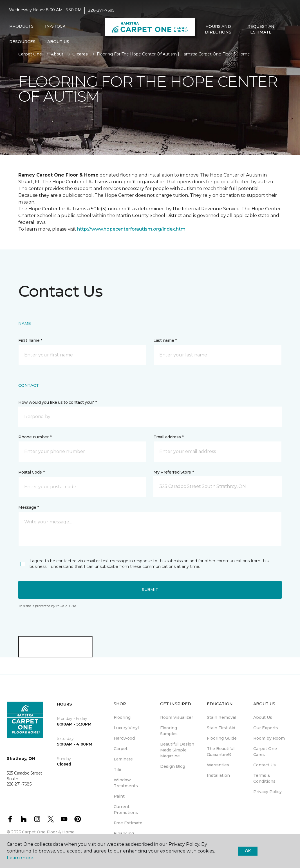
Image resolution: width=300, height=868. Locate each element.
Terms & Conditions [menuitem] (264, 778)
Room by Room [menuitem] (269, 738)
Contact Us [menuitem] (265, 765)
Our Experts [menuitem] (266, 728)
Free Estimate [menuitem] (128, 823)
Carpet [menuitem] (121, 749)
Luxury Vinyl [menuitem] (126, 728)
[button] (201, 44)
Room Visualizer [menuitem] (177, 717)
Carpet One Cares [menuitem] (265, 752)
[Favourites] (208, 44)
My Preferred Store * (173, 472)
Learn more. (20, 858)
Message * (28, 507)
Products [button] (21, 26)
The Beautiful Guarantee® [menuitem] (221, 752)
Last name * (165, 340)
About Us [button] (58, 42)
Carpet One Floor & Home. (49, 832)
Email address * (168, 437)
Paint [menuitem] (119, 796)
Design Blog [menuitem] (173, 766)
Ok (248, 851)
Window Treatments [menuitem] (126, 783)
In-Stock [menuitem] (55, 26)
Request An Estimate (261, 29)
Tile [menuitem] (117, 769)
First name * (30, 340)
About (57, 54)
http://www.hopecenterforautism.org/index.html (132, 229)
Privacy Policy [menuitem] (267, 792)
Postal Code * (31, 472)
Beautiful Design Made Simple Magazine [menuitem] (177, 750)
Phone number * (35, 437)
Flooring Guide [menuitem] (222, 738)
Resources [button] (22, 42)
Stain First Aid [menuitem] (221, 728)
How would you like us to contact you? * (57, 402)
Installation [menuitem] (218, 775)
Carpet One (30, 54)
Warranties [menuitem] (218, 765)
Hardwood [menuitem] (124, 738)
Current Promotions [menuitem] (126, 810)
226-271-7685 (101, 10)
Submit (150, 590)
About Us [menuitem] (263, 717)
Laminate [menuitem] (123, 759)
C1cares (80, 54)
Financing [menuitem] (124, 833)
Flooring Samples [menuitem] (169, 731)
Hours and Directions (218, 29)
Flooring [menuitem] (122, 717)
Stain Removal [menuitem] (221, 717)
